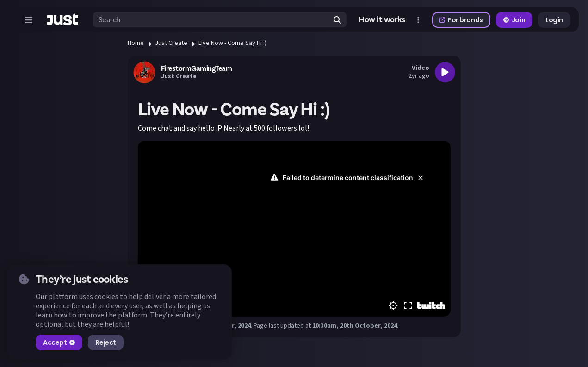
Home (136, 43)
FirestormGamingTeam (197, 68)
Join (514, 20)
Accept (59, 342)
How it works (382, 20)
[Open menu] (29, 20)
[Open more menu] (418, 20)
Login (554, 20)
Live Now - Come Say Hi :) (232, 43)
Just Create (171, 43)
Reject (105, 342)
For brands (461, 20)
